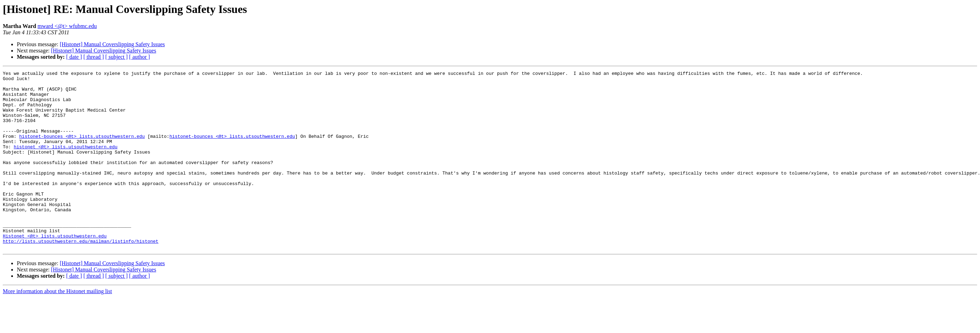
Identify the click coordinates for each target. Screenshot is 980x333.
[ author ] (140, 57)
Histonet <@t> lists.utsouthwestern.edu (55, 269)
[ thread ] (94, 57)
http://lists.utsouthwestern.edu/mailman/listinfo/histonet (81, 276)
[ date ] (74, 57)
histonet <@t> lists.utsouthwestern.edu (65, 162)
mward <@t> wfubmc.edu (67, 26)
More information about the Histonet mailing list (57, 327)
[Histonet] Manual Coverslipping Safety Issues (112, 44)
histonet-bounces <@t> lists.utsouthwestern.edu (82, 150)
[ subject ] (117, 57)
